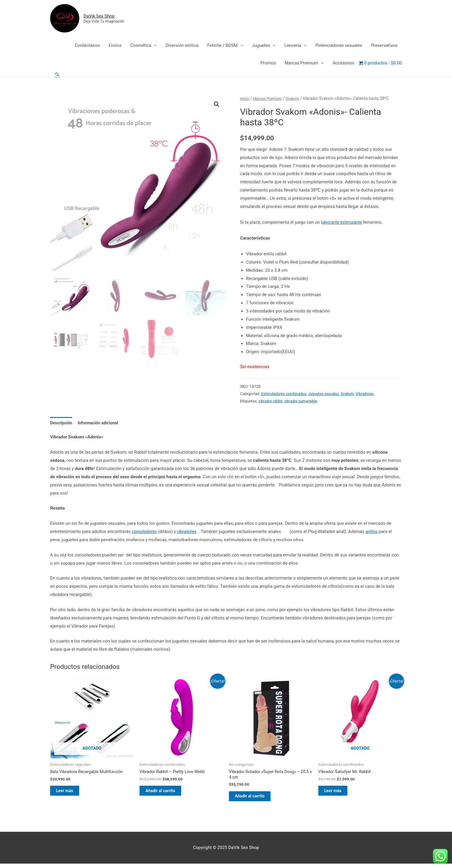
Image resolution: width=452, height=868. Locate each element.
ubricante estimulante (343, 223)
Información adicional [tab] (101, 424)
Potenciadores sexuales (339, 46)
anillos (375, 533)
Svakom (295, 99)
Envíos (115, 46)
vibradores (189, 533)
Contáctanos (87, 46)
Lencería (293, 46)
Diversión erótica (182, 46)
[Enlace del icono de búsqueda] (57, 75)
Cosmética (141, 46)
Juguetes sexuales (327, 394)
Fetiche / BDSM (222, 46)
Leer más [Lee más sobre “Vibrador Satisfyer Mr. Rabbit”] (339, 794)
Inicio (245, 99)
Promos (268, 64)
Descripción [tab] (62, 424)
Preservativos (384, 46)
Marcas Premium (301, 64)
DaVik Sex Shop (104, 16)
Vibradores (371, 394)
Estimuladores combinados (285, 394)
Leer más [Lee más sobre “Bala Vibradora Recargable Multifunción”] (71, 794)
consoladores (145, 533)
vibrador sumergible (303, 402)
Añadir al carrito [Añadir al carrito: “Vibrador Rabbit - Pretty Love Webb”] (167, 794)
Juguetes (261, 46)
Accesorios (343, 64)
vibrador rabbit (271, 402)
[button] (216, 105)
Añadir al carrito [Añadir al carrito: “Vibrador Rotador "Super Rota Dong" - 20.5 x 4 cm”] (256, 799)
